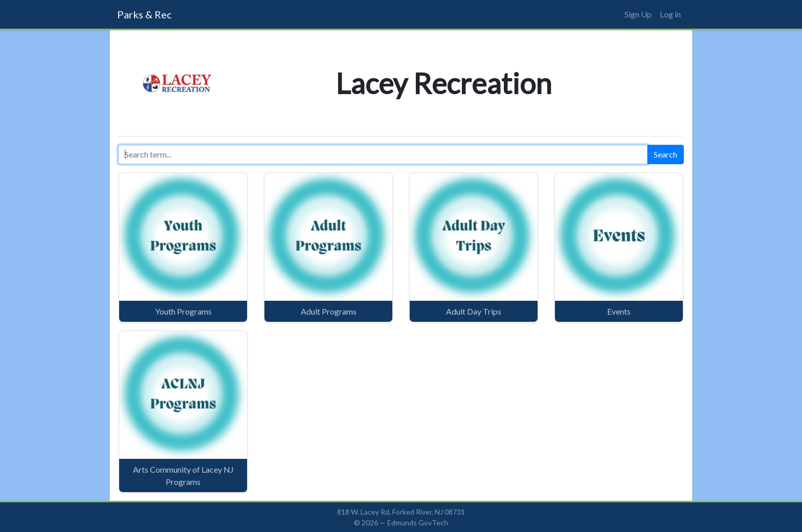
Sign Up (638, 14)
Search (665, 154)
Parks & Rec (144, 14)
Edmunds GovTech (418, 523)
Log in (670, 14)
